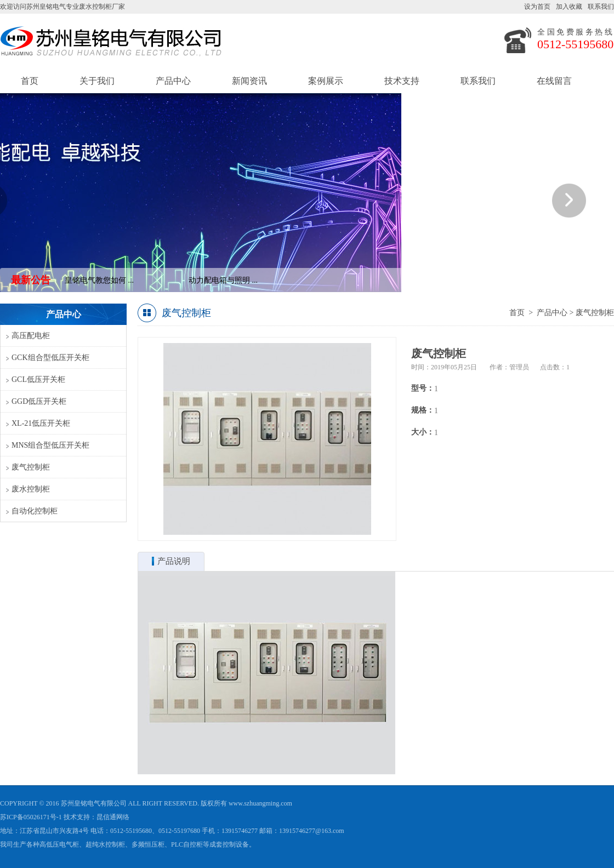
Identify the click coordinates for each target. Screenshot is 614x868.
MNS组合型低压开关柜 (50, 445)
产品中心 (173, 81)
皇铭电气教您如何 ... (100, 280)
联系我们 (601, 7)
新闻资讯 (249, 81)
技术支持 (402, 81)
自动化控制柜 (35, 511)
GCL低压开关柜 (38, 379)
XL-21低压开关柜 (41, 423)
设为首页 (537, 7)
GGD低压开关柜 (39, 401)
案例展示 (326, 81)
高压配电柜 (31, 336)
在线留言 (554, 81)
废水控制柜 (31, 489)
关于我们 (97, 81)
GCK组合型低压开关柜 (50, 358)
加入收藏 (569, 7)
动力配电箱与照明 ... (224, 280)
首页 (30, 81)
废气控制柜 (31, 467)
